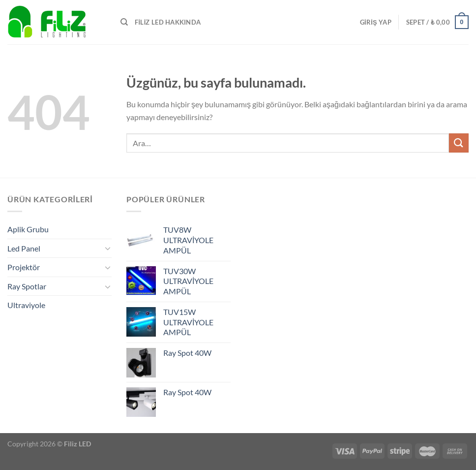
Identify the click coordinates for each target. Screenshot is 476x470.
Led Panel (24, 248)
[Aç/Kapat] (108, 248)
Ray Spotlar (27, 286)
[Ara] (124, 22)
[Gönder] (459, 143)
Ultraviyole (26, 305)
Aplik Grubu (28, 229)
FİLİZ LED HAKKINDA (168, 22)
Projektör (24, 267)
